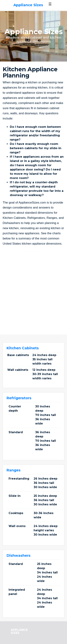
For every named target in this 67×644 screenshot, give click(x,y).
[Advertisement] (33, 289)
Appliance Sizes (28, 5)
